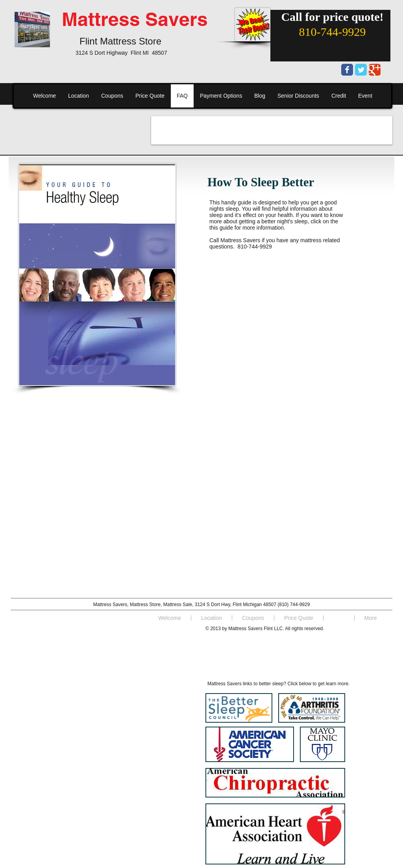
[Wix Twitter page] (361, 70)
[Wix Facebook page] (347, 70)
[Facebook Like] (70, 638)
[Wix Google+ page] (375, 70)
